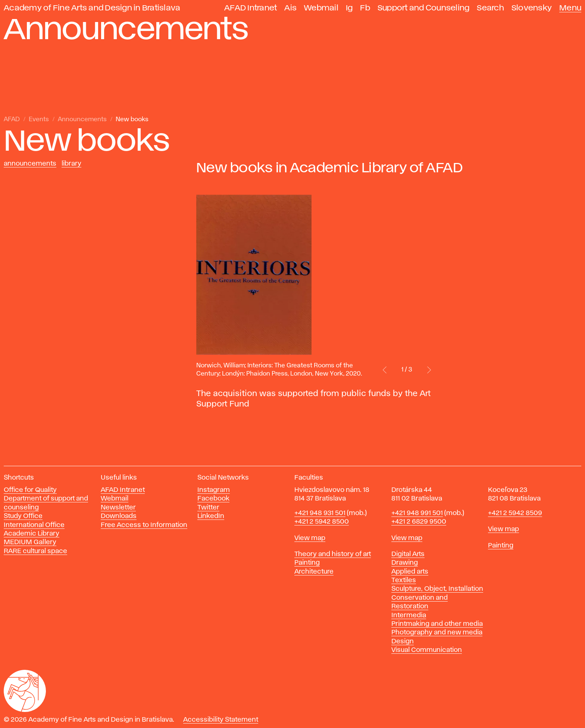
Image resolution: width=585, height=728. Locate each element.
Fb (365, 8)
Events (39, 120)
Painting (307, 563)
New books (132, 120)
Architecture (314, 572)
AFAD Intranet (251, 8)
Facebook (213, 499)
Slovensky (532, 8)
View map (310, 538)
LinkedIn (211, 516)
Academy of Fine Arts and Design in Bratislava (92, 8)
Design (403, 641)
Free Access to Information (144, 525)
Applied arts (410, 572)
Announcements (82, 120)
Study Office (23, 516)
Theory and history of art (333, 554)
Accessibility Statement (221, 720)
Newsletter (118, 508)
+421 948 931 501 (320, 513)
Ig (349, 8)
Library (71, 164)
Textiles (404, 580)
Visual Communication (427, 650)
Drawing (405, 563)
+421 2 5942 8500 (322, 522)
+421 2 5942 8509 (515, 513)
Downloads (119, 516)
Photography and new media (437, 633)
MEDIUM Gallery (30, 542)
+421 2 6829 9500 (419, 522)
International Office (34, 525)
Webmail (321, 8)
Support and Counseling (424, 8)
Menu (570, 8)
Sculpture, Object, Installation (437, 589)
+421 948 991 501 (417, 513)
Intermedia (409, 615)
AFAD (12, 120)
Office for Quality (30, 490)
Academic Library (32, 534)
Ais (290, 8)
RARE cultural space (35, 551)
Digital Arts (408, 554)
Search (490, 8)
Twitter (208, 508)
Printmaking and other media (437, 624)
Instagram (214, 490)
